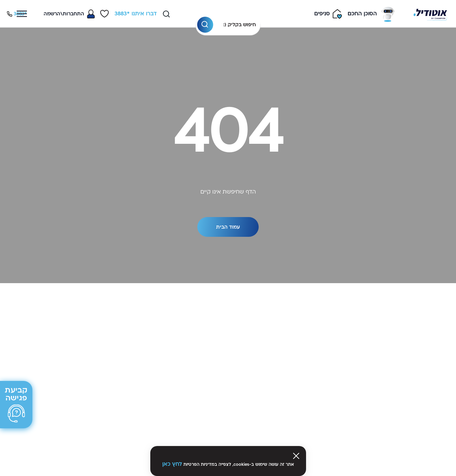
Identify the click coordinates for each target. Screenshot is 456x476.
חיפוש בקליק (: (240, 25)
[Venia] (430, 14)
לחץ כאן (172, 464)
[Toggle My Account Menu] (69, 14)
